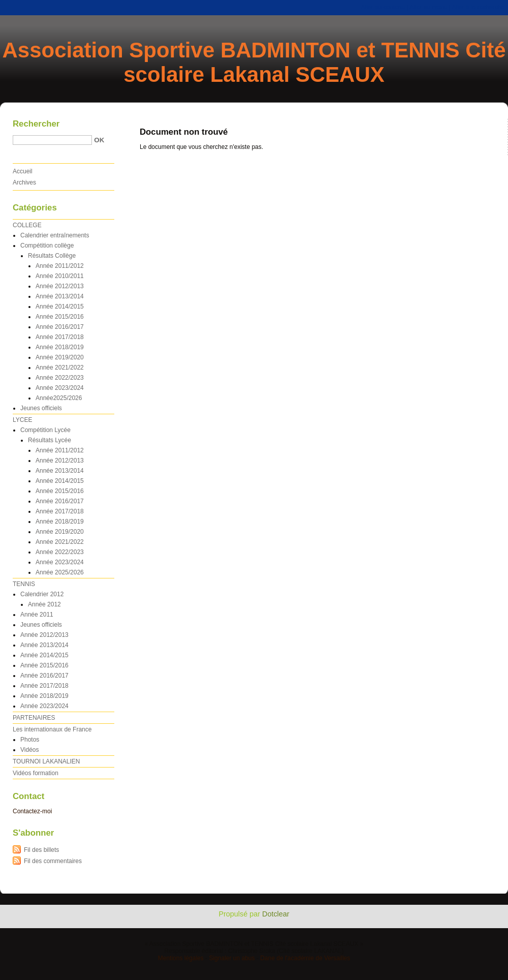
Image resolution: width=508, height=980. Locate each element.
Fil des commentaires (53, 861)
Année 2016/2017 (60, 327)
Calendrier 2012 (42, 594)
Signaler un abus (232, 958)
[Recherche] (52, 140)
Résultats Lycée (50, 440)
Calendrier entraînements (55, 235)
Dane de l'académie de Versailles (305, 958)
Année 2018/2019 (60, 347)
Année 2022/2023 (60, 378)
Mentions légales (181, 958)
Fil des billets (41, 850)
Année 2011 (37, 615)
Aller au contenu (383, 7)
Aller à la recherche (478, 7)
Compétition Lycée (45, 430)
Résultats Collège (52, 256)
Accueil (23, 171)
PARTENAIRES (34, 718)
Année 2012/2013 (60, 286)
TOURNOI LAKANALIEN (46, 761)
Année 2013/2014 (60, 296)
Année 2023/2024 (60, 388)
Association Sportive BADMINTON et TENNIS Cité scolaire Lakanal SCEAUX (254, 62)
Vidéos (29, 750)
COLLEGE (27, 225)
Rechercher (36, 124)
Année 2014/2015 (60, 307)
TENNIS (24, 584)
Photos (30, 740)
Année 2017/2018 (60, 337)
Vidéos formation (36, 773)
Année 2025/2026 (60, 572)
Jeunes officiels (41, 408)
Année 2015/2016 (60, 317)
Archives (24, 182)
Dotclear (276, 914)
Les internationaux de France (52, 729)
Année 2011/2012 (60, 266)
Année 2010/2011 (60, 276)
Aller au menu (428, 7)
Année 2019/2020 (60, 357)
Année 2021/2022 (60, 367)
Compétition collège (47, 246)
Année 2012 (44, 604)
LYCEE (22, 420)
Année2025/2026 (59, 398)
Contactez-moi (32, 811)
